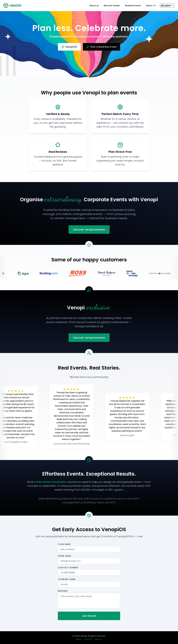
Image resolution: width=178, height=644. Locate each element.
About (79, 640)
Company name (67, 579)
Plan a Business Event (102, 47)
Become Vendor (112, 6)
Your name (64, 544)
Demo (151, 6)
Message (63, 591)
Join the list (89, 616)
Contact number (68, 568)
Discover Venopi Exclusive (89, 230)
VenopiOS (69, 47)
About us (94, 6)
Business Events (133, 6)
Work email (65, 556)
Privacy (99, 640)
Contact (88, 640)
